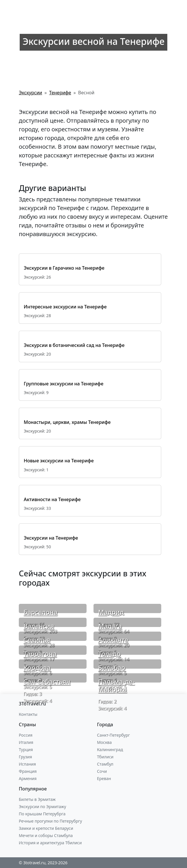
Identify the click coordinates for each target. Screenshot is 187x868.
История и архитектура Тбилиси (50, 843)
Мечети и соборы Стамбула (46, 835)
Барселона (40, 612)
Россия (26, 735)
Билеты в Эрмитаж (37, 799)
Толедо (109, 654)
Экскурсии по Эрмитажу (42, 807)
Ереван (104, 778)
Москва (104, 742)
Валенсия (39, 626)
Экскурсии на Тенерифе (51, 538)
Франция (28, 771)
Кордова (37, 668)
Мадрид (111, 612)
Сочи (102, 771)
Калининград (110, 750)
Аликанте (113, 640)
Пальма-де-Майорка (116, 685)
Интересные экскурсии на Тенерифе (65, 307)
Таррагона (40, 654)
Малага (110, 626)
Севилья (37, 640)
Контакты (28, 714)
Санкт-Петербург (113, 735)
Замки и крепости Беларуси (46, 828)
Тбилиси (105, 757)
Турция (26, 750)
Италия (26, 742)
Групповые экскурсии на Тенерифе (64, 384)
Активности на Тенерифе (52, 499)
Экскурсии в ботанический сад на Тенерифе (74, 345)
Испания (27, 764)
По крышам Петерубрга (42, 814)
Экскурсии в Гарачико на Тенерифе (64, 268)
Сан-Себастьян (47, 682)
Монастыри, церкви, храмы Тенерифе (67, 422)
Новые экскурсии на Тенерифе (59, 461)
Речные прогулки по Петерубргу (50, 821)
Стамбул (105, 764)
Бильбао (112, 668)
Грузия (25, 757)
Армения (28, 778)
